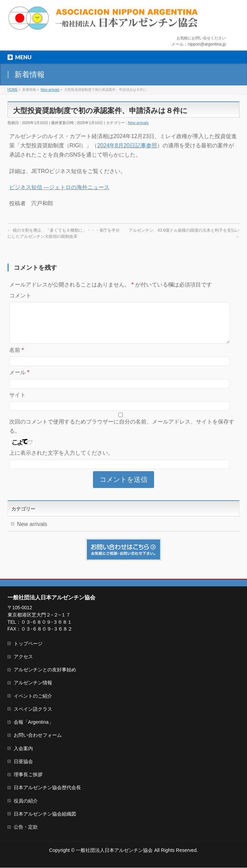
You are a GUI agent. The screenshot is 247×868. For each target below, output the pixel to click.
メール (19, 381)
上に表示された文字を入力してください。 (61, 461)
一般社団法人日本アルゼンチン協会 (114, 851)
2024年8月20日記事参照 (127, 145)
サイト (17, 403)
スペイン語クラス (33, 709)
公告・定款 (26, 827)
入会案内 (23, 749)
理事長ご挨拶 (28, 775)
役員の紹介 (26, 801)
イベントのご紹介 (33, 696)
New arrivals (138, 123)
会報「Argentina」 (34, 722)
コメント (20, 296)
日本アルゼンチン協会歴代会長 (47, 788)
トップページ (28, 644)
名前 (17, 358)
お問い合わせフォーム (38, 735)
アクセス (23, 657)
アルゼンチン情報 (33, 683)
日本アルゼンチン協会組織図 (45, 814)
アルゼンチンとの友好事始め (45, 670)
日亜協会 (23, 762)
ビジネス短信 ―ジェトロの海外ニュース (59, 187)
